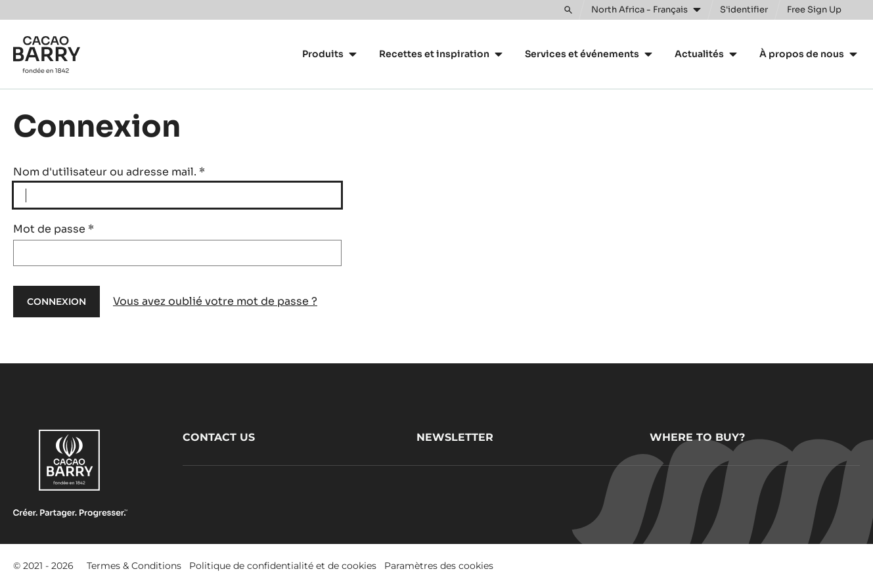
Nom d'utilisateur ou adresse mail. (109, 172)
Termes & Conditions (134, 566)
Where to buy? (697, 437)
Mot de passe (54, 229)
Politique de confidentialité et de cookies (283, 566)
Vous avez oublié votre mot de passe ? (215, 301)
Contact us (219, 437)
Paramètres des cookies (439, 566)
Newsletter (455, 437)
